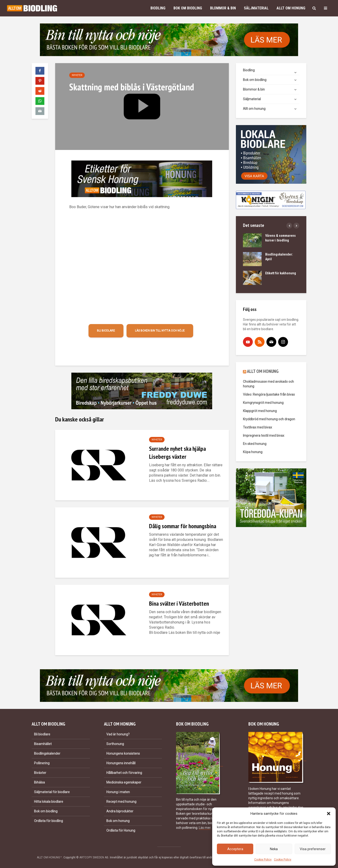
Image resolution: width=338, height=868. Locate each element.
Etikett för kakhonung (281, 273)
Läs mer (205, 828)
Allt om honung (291, 8)
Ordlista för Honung (121, 830)
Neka (274, 849)
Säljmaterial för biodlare (52, 792)
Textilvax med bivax (257, 427)
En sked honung (255, 444)
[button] (329, 814)
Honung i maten (118, 792)
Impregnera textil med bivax (264, 436)
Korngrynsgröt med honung (263, 403)
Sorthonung (115, 744)
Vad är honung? (118, 734)
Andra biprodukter (120, 811)
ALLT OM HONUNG (263, 371)
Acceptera (235, 849)
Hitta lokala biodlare (49, 802)
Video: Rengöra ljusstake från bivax (269, 394)
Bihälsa (39, 782)
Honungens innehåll (121, 763)
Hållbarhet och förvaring (124, 773)
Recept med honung (121, 802)
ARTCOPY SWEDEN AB (94, 857)
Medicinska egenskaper (124, 782)
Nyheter (77, 75)
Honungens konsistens (123, 753)
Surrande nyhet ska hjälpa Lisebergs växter (177, 453)
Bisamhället (43, 744)
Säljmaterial (256, 8)
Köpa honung (253, 452)
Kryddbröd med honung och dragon (269, 419)
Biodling (158, 8)
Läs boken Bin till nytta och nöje (160, 331)
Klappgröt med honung (260, 411)
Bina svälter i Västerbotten (179, 603)
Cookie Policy (263, 860)
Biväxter (40, 773)
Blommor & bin (223, 8)
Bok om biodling (188, 8)
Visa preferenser (313, 849)
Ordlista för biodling (48, 821)
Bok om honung (118, 821)
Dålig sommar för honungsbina (183, 526)
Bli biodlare (106, 331)
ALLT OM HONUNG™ (49, 857)
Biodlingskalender (47, 753)
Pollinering (42, 763)
